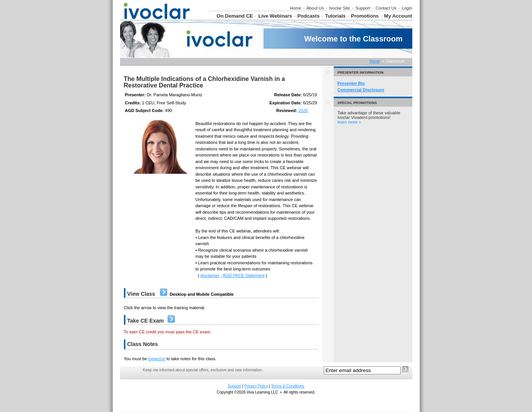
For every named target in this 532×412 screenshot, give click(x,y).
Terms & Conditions (288, 386)
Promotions (365, 16)
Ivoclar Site (339, 8)
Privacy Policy (256, 386)
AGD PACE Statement (243, 275)
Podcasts (308, 16)
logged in (157, 359)
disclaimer (210, 275)
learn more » (349, 122)
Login (407, 8)
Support (363, 8)
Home (296, 8)
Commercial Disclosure (361, 90)
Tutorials (335, 16)
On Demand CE (235, 16)
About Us (315, 8)
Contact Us (386, 8)
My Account (398, 16)
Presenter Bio (351, 83)
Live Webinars (275, 16)
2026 (303, 110)
